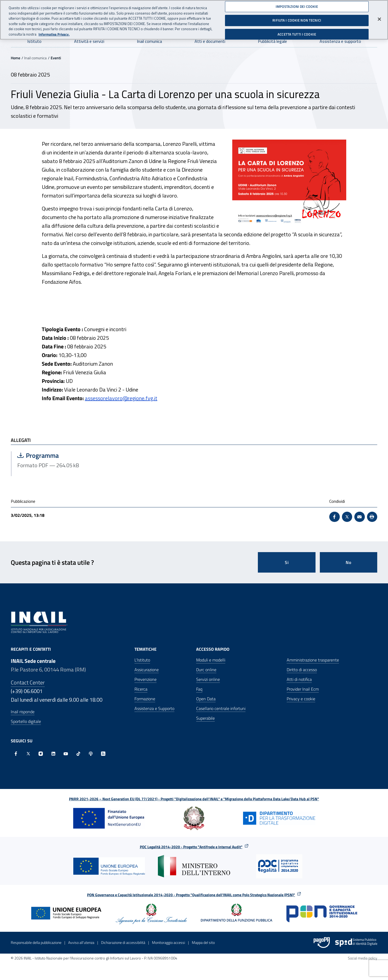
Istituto (34, 41)
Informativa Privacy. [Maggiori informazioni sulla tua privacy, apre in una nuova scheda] (54, 32)
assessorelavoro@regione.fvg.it (121, 398)
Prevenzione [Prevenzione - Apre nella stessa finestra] (145, 679)
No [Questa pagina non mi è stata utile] (349, 562)
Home (15, 58)
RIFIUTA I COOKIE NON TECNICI (297, 18)
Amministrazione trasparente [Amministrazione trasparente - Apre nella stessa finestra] (313, 660)
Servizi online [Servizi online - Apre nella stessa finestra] (208, 679)
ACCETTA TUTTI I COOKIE (297, 32)
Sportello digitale (26, 721)
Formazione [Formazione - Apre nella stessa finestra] (145, 699)
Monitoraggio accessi (169, 942)
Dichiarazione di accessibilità (123, 942)
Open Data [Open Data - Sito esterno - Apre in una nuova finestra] (206, 699)
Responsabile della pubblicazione (36, 942)
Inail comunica (149, 41)
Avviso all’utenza (81, 942)
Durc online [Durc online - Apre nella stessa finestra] (206, 670)
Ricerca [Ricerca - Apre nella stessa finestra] (141, 689)
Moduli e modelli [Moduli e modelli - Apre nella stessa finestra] (211, 660)
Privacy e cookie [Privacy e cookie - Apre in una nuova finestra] (301, 699)
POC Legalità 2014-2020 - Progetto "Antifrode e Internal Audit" (191, 847)
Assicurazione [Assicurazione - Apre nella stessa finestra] (147, 670)
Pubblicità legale (272, 41)
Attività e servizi (89, 41)
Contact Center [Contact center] (28, 682)
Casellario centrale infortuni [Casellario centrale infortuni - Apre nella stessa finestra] (221, 708)
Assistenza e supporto (340, 41)
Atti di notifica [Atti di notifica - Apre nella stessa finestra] (299, 679)
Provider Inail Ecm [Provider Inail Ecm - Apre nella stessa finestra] (303, 689)
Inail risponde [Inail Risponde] (23, 712)
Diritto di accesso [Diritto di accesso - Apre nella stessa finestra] (302, 670)
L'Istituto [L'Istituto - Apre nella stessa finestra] (142, 660)
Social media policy (363, 958)
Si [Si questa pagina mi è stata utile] (287, 562)
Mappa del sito (203, 942)
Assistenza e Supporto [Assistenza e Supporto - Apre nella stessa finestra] (154, 708)
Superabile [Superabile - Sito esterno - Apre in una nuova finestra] (205, 718)
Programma (71, 455)
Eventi (56, 58)
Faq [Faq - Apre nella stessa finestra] (199, 689)
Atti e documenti (210, 41)
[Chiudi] (379, 17)
